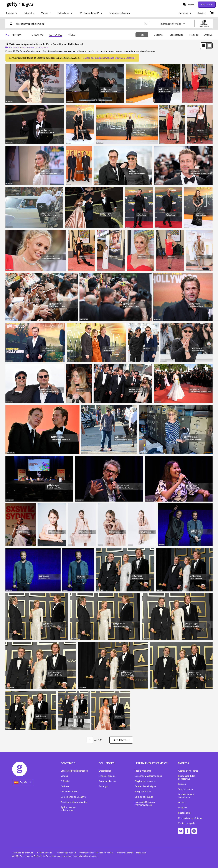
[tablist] (54, 35)
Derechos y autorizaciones (148, 776)
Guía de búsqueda (144, 797)
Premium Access (107, 781)
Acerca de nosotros (188, 771)
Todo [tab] (142, 35)
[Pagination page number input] (90, 740)
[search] (12, 24)
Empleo (182, 784)
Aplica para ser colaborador (68, 809)
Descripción (105, 771)
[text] (80, 24)
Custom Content (69, 791)
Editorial (65, 781)
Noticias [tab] (194, 35)
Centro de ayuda (187, 823)
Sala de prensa (185, 789)
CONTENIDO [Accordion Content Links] (68, 763)
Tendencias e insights (145, 786)
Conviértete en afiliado (190, 818)
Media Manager (143, 771)
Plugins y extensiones (145, 781)
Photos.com (184, 813)
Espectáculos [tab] (176, 35)
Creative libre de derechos (74, 771)
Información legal (125, 853)
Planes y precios (107, 776)
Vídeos (64, 776)
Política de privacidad (66, 853)
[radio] (203, 46)
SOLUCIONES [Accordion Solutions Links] (107, 763)
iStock (181, 802)
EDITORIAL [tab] (56, 35)
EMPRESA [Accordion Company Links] (184, 763)
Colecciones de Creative (73, 797)
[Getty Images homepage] (20, 4)
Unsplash (183, 808)
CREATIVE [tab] (38, 35)
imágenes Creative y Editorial (119, 58)
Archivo (65, 786)
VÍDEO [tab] (72, 35)
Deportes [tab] (159, 35)
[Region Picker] (23, 782)
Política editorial (45, 853)
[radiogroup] (206, 46)
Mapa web (141, 853)
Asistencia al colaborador (74, 802)
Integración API (143, 791)
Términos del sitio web (23, 853)
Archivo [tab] (208, 35)
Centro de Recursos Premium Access (145, 803)
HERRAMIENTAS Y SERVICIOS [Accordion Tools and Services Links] (151, 763)
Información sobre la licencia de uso (96, 853)
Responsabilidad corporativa (187, 777)
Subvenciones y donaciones (186, 796)
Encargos (104, 786)
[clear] (147, 24)
